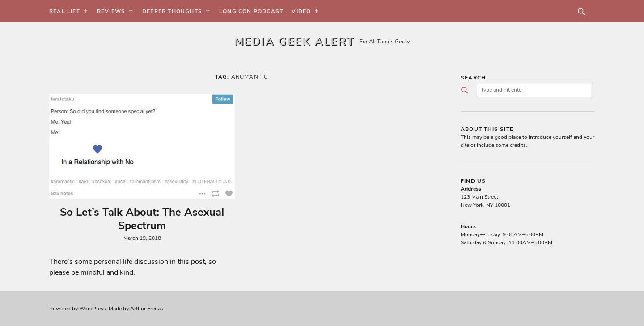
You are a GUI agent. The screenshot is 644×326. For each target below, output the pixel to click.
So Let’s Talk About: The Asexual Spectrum (142, 219)
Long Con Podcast (251, 11)
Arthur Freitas (147, 309)
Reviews (111, 11)
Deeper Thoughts (172, 11)
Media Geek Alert (294, 42)
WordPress (93, 309)
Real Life (65, 11)
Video (301, 11)
